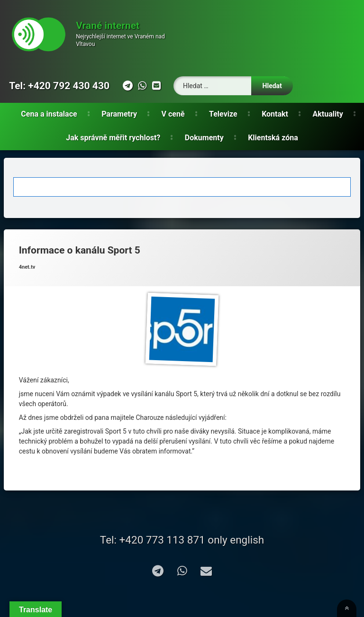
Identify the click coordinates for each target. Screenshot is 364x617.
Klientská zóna (273, 138)
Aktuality (328, 114)
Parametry (119, 114)
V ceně (173, 114)
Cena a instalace (49, 114)
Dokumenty (204, 138)
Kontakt (275, 114)
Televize (223, 114)
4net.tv (27, 267)
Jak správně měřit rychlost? (113, 138)
